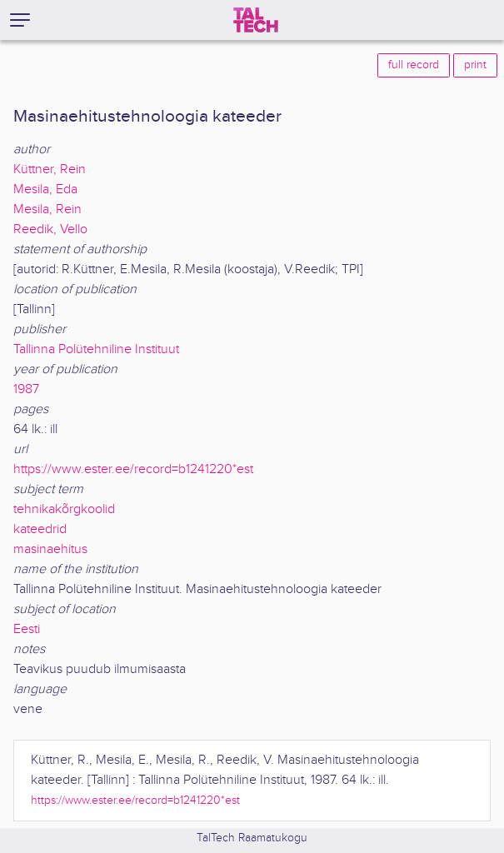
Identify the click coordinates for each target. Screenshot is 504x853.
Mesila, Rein (47, 210)
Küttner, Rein (50, 170)
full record (414, 65)
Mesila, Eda (45, 190)
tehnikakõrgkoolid (64, 509)
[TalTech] (256, 20)
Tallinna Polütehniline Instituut (96, 349)
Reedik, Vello (50, 229)
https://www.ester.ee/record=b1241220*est (133, 469)
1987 (26, 389)
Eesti (27, 629)
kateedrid (40, 529)
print (475, 65)
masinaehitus (50, 549)
